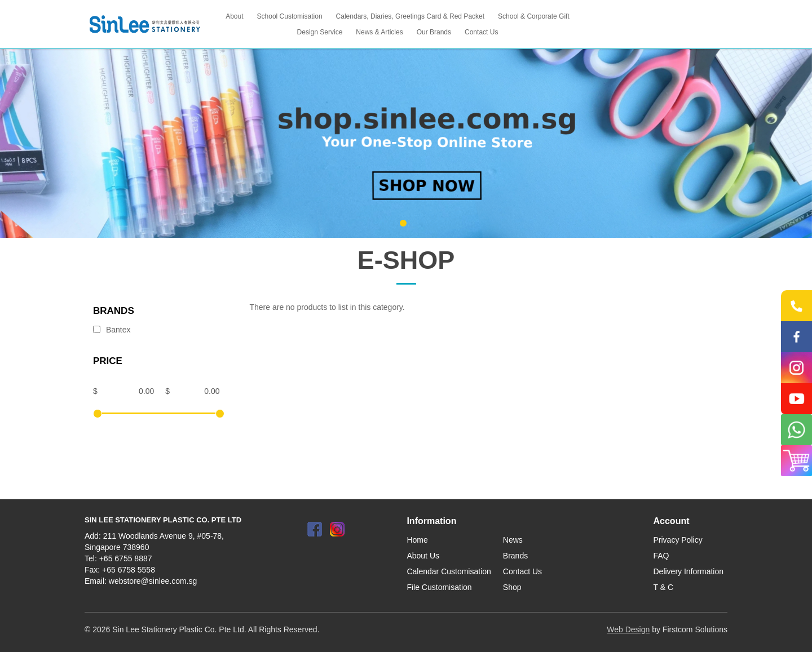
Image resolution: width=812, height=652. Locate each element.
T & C (664, 587)
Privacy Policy (678, 540)
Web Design (628, 629)
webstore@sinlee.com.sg (153, 581)
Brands (515, 556)
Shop (512, 587)
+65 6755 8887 (126, 558)
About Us (423, 556)
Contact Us (522, 571)
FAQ (661, 556)
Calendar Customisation (449, 571)
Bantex (112, 330)
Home (417, 540)
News (513, 540)
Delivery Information (689, 571)
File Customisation (439, 587)
